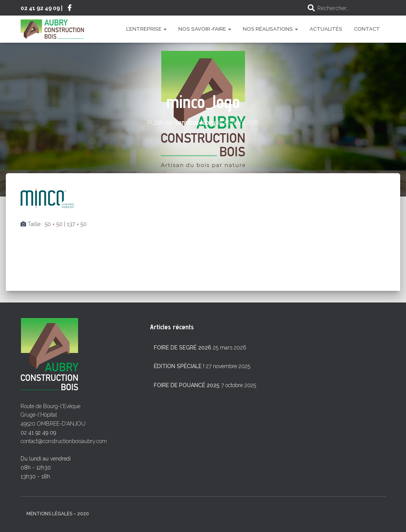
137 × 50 (77, 224)
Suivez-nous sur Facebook (70, 9)
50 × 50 (54, 224)
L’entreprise (146, 29)
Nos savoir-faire (205, 29)
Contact (367, 29)
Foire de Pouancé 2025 (187, 385)
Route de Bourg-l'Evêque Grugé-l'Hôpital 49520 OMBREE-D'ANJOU (53, 415)
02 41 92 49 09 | (42, 8)
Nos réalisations (270, 29)
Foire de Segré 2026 (183, 348)
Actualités (326, 29)
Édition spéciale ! (179, 366)
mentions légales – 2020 (58, 514)
